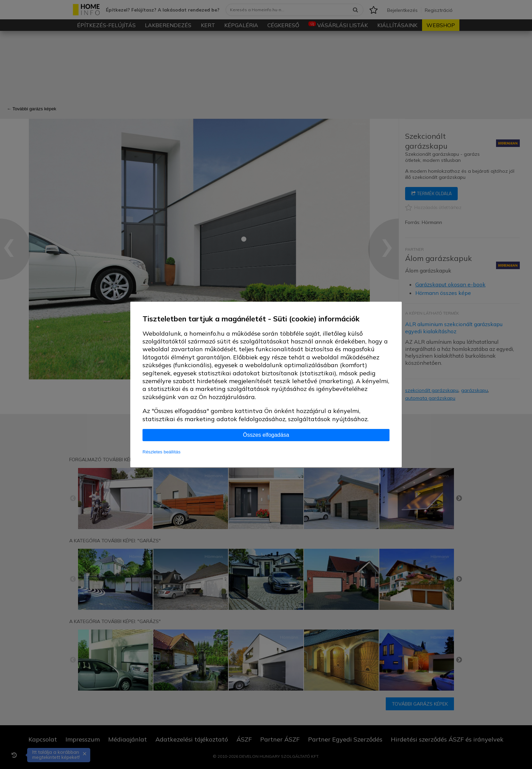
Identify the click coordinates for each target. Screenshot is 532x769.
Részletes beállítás (161, 452)
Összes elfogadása (266, 435)
